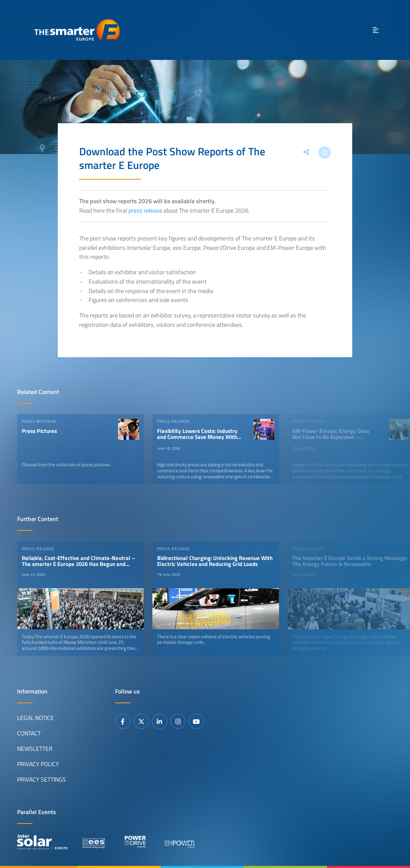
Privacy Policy (38, 764)
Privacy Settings (42, 779)
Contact (29, 733)
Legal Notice (36, 718)
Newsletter (35, 749)
